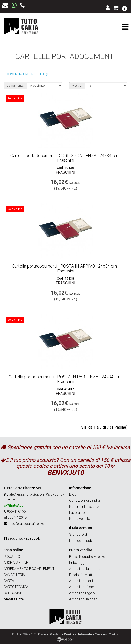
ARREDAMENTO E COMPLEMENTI (29, 569)
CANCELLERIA (14, 575)
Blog (73, 494)
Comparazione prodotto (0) (28, 74)
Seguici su (23, 538)
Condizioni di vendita (85, 500)
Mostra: (77, 86)
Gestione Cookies (63, 634)
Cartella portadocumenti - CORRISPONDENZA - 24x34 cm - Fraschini (65, 158)
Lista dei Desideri (82, 541)
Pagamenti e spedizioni (87, 507)
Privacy (43, 634)
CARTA (9, 581)
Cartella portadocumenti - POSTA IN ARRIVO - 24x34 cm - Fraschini (65, 268)
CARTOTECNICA (16, 587)
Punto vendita (80, 519)
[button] (125, 8)
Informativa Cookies (92, 634)
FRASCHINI (65, 172)
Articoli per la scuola (85, 569)
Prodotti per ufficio (83, 575)
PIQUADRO (12, 557)
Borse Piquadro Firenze (87, 557)
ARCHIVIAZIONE (16, 563)
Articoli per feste (81, 587)
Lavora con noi (81, 513)
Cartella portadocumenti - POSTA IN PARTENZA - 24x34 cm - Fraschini (66, 379)
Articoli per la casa (83, 599)
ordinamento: (15, 86)
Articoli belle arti (81, 581)
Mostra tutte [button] (14, 599)
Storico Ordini (80, 534)
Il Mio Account (81, 528)
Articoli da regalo (82, 593)
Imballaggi (77, 563)
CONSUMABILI (15, 593)
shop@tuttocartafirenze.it (27, 524)
